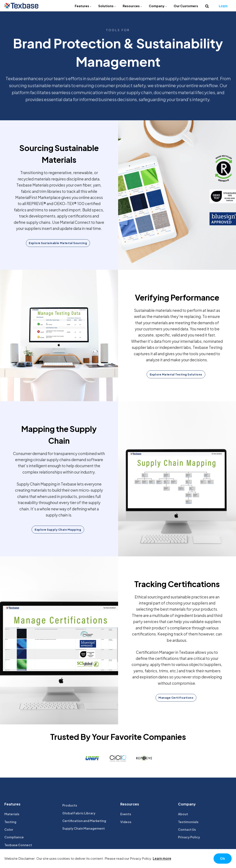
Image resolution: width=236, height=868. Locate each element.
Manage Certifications (176, 698)
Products (70, 805)
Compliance (14, 837)
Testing (10, 822)
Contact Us (187, 830)
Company (158, 6)
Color (9, 830)
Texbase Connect (18, 845)
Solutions (107, 6)
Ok (222, 858)
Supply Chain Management (84, 829)
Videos (126, 822)
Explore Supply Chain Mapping (58, 530)
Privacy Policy (189, 837)
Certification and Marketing (84, 821)
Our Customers (186, 6)
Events (126, 814)
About (183, 814)
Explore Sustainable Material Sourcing (58, 243)
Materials (12, 814)
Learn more (162, 858)
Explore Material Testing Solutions (176, 374)
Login (223, 6)
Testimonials (188, 822)
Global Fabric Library (79, 813)
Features (83, 6)
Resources (132, 6)
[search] (207, 6)
